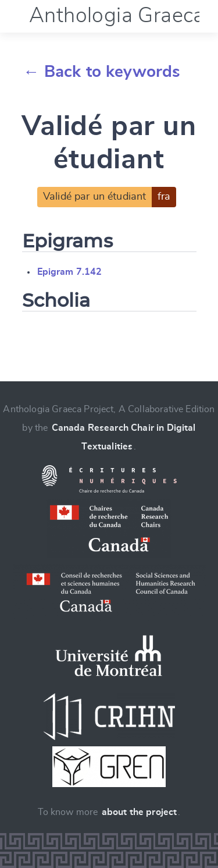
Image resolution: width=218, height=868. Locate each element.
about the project (140, 812)
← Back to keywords (102, 72)
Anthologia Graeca (117, 16)
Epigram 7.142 (70, 272)
